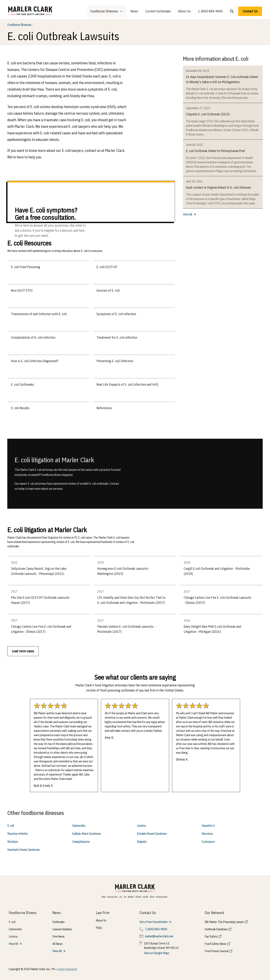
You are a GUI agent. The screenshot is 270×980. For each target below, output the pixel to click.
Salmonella (79, 826)
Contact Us (250, 11)
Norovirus (207, 834)
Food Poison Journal (217, 951)
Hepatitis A (208, 826)
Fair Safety (211, 936)
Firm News (58, 936)
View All (13, 944)
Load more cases (23, 651)
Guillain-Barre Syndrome (86, 834)
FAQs (99, 928)
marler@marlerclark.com (159, 936)
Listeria (141, 826)
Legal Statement (67, 969)
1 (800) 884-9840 (210, 11)
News (134, 11)
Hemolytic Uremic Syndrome (23, 850)
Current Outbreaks (158, 11)
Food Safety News (216, 944)
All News (57, 944)
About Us (184, 11)
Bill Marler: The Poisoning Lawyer (224, 922)
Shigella (142, 842)
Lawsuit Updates (62, 929)
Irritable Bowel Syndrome (152, 834)
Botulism (12, 842)
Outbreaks (58, 922)
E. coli (11, 826)
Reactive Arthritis (18, 834)
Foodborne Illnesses (20, 25)
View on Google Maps (157, 953)
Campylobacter (81, 842)
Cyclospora (208, 842)
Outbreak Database (216, 929)
